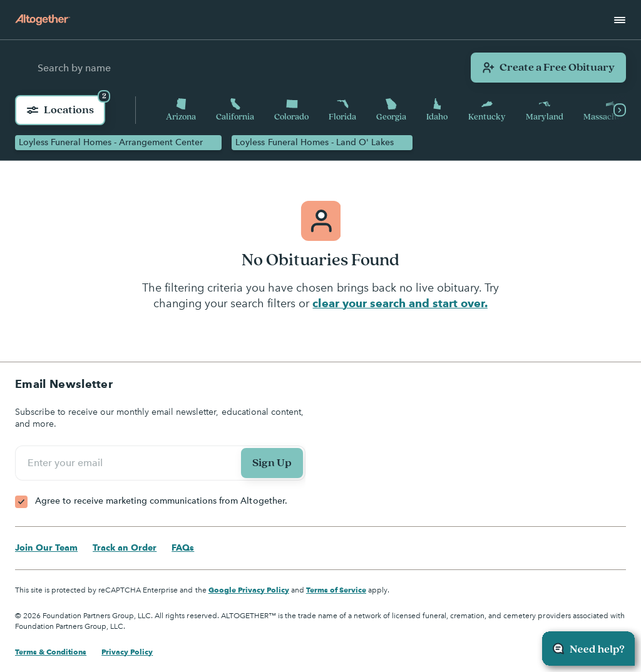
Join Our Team (46, 547)
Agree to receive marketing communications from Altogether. (161, 501)
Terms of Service (336, 590)
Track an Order (125, 547)
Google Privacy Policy (249, 590)
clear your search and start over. (400, 303)
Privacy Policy (127, 652)
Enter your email (67, 463)
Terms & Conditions (51, 652)
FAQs (183, 547)
